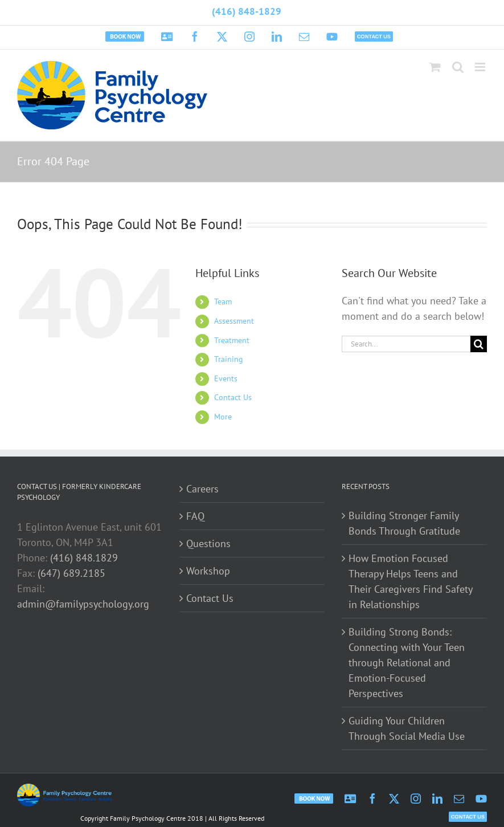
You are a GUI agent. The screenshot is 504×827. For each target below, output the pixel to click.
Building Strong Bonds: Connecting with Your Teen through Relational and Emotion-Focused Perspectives (407, 663)
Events (226, 378)
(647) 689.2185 (71, 573)
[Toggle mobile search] (458, 67)
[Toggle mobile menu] (481, 67)
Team (223, 302)
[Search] (479, 344)
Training (229, 359)
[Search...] (406, 344)
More (223, 417)
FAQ (195, 516)
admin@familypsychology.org (83, 604)
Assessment (234, 321)
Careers (202, 489)
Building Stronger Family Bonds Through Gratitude (404, 523)
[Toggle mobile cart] (435, 67)
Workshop (208, 571)
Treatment (232, 340)
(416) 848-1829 (247, 11)
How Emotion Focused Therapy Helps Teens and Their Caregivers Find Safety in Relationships (410, 581)
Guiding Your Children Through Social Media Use (407, 728)
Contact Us (233, 397)
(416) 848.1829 (84, 558)
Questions (208, 543)
